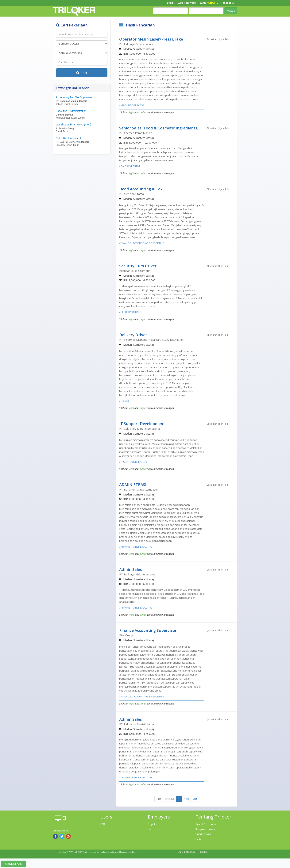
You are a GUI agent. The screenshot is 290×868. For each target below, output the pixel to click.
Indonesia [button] (229, 3)
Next (186, 799)
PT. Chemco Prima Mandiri (136, 133)
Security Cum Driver (138, 266)
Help (198, 839)
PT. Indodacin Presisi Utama (137, 724)
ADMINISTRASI (133, 485)
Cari (82, 73)
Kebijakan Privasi (205, 829)
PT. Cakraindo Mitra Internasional (140, 429)
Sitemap (204, 852)
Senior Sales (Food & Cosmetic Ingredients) (159, 128)
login (131, 112)
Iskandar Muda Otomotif (134, 271)
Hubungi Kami (203, 834)
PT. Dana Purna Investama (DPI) (139, 489)
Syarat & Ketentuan (207, 824)
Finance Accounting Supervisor (148, 630)
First (159, 799)
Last (195, 799)
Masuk (231, 11)
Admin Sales (131, 569)
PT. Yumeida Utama (131, 194)
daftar (143, 112)
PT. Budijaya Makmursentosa (137, 574)
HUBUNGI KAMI (13, 864)
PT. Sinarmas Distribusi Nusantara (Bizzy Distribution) (152, 340)
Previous (170, 799)
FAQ (103, 824)
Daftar (209, 3)
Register (153, 824)
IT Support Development (142, 424)
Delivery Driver (133, 335)
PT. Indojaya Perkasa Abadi (136, 44)
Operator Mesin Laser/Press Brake (151, 39)
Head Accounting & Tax (141, 189)
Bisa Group (126, 635)
